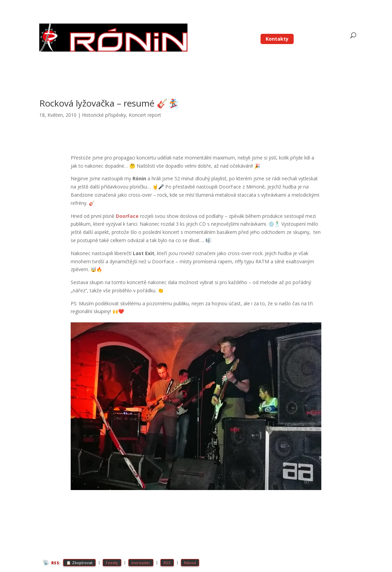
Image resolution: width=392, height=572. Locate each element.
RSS (167, 563)
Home (223, 29)
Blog (242, 29)
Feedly (112, 563)
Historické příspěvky (104, 115)
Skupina (270, 29)
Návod (190, 563)
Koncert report (145, 115)
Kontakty (277, 39)
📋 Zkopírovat (79, 563)
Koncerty (303, 29)
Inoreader (141, 563)
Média (327, 29)
